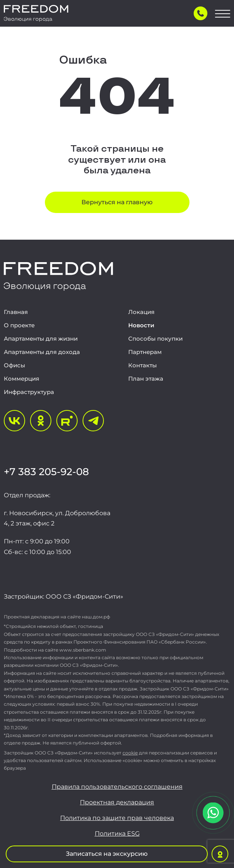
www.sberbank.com (83, 650)
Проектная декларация (117, 802)
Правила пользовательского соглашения (117, 787)
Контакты (142, 365)
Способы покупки (155, 339)
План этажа (146, 379)
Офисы (14, 365)
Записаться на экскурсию (107, 854)
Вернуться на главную (117, 202)
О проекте (19, 325)
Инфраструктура (29, 392)
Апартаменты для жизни (41, 339)
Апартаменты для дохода (42, 352)
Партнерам (145, 352)
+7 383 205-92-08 (46, 472)
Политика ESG (117, 834)
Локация (141, 312)
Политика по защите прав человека (117, 818)
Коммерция (21, 379)
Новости (141, 325)
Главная (16, 312)
